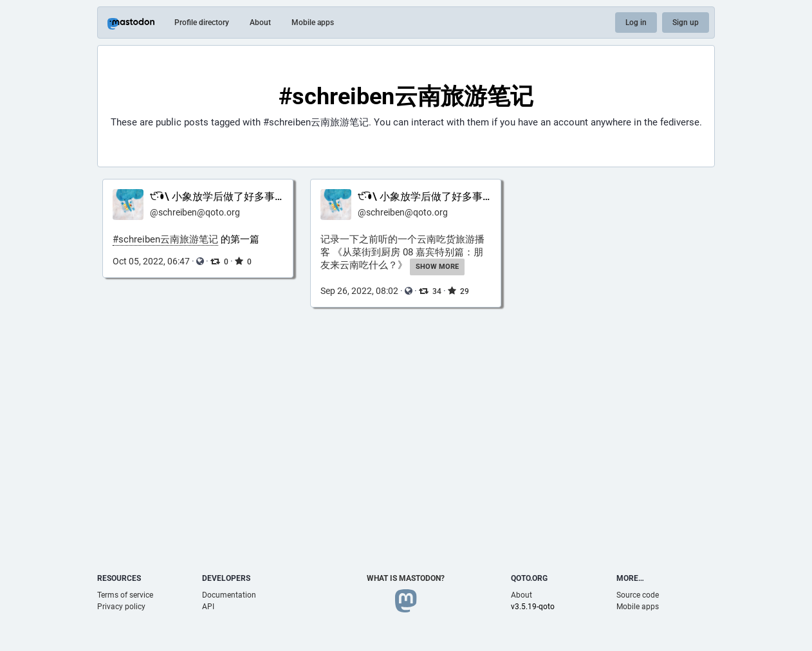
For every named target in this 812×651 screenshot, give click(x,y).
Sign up (686, 23)
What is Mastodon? (406, 578)
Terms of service (125, 595)
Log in (636, 23)
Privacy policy (121, 607)
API (208, 607)
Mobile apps (313, 23)
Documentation (229, 595)
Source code (638, 595)
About (260, 23)
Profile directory (202, 23)
